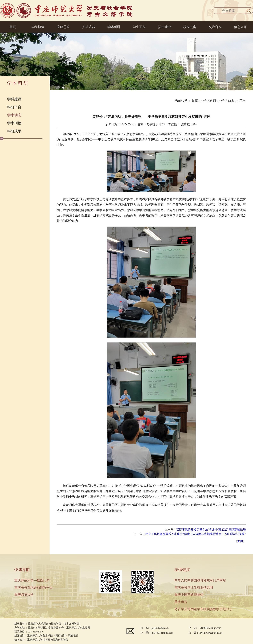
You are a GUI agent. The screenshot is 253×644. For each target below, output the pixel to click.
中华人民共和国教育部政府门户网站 (200, 580)
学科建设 (14, 99)
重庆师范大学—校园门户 (32, 580)
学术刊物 (14, 123)
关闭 (240, 541)
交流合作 (215, 27)
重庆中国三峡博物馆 (189, 595)
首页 (13, 27)
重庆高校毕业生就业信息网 (194, 587)
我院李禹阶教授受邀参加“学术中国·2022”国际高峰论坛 (211, 530)
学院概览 (38, 27)
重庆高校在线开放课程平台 (34, 587)
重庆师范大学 (24, 595)
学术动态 (14, 115)
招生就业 (164, 27)
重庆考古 (181, 602)
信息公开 (240, 27)
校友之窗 (190, 27)
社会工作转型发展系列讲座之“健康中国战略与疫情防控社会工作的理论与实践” (196, 534)
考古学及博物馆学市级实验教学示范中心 (203, 609)
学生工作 (139, 27)
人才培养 (89, 27)
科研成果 (14, 131)
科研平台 (14, 107)
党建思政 (63, 27)
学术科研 (114, 27)
